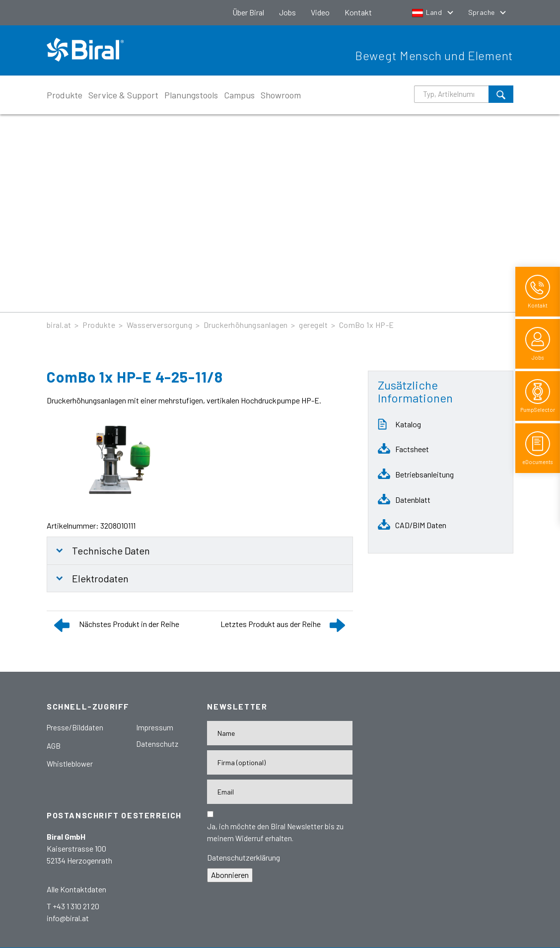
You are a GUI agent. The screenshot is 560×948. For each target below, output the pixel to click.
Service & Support (123, 95)
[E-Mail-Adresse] (280, 792)
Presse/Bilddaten (75, 727)
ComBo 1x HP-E (367, 325)
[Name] (280, 733)
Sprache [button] (482, 12)
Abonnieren (230, 875)
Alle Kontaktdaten (76, 889)
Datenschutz (157, 744)
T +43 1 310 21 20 (73, 906)
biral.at (59, 325)
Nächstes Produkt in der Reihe (129, 624)
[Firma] (280, 762)
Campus (239, 95)
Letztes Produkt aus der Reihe (271, 624)
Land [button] (428, 12)
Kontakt (358, 12)
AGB (54, 746)
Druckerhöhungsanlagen (246, 325)
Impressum (155, 727)
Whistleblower (70, 764)
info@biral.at (68, 918)
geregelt (313, 325)
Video (320, 12)
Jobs (287, 12)
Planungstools (191, 95)
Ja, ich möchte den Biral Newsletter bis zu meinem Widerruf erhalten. (275, 832)
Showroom (281, 95)
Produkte (65, 95)
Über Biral (248, 12)
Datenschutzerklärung (244, 857)
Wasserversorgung (160, 325)
